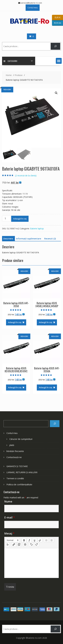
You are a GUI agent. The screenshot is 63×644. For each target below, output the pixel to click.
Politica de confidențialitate (19, 484)
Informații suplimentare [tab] (29, 239)
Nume (8, 501)
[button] (59, 61)
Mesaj (9, 533)
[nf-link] (14, 545)
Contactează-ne (14, 457)
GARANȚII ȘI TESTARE (17, 466)
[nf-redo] (37, 545)
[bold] (24, 540)
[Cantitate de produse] (6, 219)
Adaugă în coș (20, 219)
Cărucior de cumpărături (21, 439)
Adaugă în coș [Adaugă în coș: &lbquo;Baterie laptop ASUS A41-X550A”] (45, 387)
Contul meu (33, 8)
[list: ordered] (46, 540)
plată (12, 445)
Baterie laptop (37, 229)
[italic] (29, 540)
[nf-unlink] (19, 545)
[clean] (40, 540)
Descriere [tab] (8, 239)
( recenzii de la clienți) (26, 176)
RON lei (57, 23)
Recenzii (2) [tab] (50, 239)
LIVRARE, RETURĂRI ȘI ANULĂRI (22, 472)
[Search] (55, 424)
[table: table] (25, 545)
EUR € (56, 18)
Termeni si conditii (15, 478)
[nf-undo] (31, 545)
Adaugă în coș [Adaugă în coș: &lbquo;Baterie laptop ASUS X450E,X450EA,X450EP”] (45, 322)
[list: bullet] (52, 540)
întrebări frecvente (15, 451)
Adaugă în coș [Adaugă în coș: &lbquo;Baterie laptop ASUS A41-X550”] (15, 322)
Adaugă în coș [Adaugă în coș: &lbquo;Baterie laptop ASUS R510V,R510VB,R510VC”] (15, 387)
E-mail (9, 517)
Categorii (10, 61)
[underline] (35, 540)
